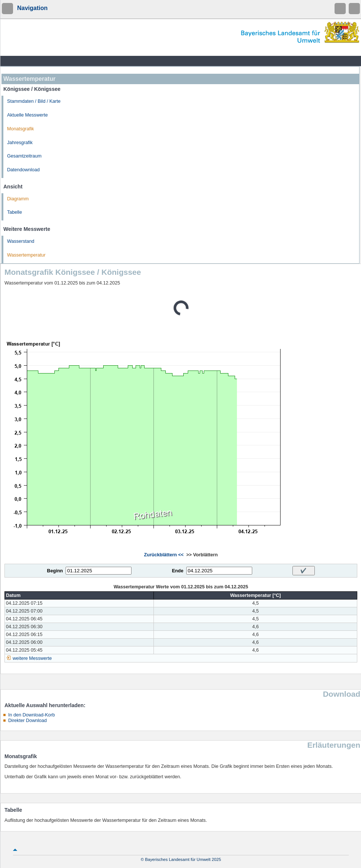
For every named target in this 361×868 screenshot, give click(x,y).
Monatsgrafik (20, 129)
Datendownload (23, 170)
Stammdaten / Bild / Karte (34, 101)
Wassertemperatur (26, 255)
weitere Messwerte (32, 658)
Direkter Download (28, 721)
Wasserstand (21, 241)
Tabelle (15, 212)
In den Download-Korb (31, 715)
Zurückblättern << (164, 555)
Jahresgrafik (20, 143)
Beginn (55, 571)
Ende (178, 571)
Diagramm (18, 199)
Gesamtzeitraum (24, 156)
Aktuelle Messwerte (27, 115)
